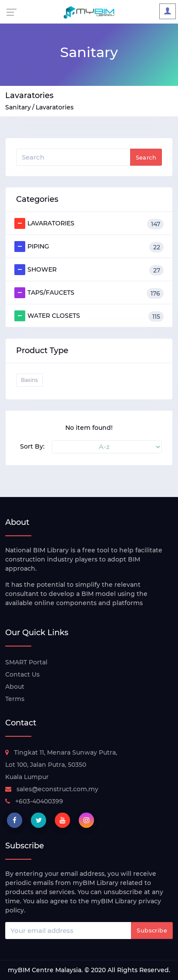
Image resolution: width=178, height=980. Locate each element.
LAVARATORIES (89, 224)
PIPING (89, 247)
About (15, 687)
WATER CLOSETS (89, 316)
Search (146, 157)
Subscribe (152, 930)
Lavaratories (55, 107)
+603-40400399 (34, 801)
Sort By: (32, 446)
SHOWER (89, 270)
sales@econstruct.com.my (52, 789)
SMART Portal (26, 662)
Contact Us (22, 674)
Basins (29, 380)
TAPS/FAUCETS (89, 293)
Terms (15, 699)
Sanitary (18, 107)
